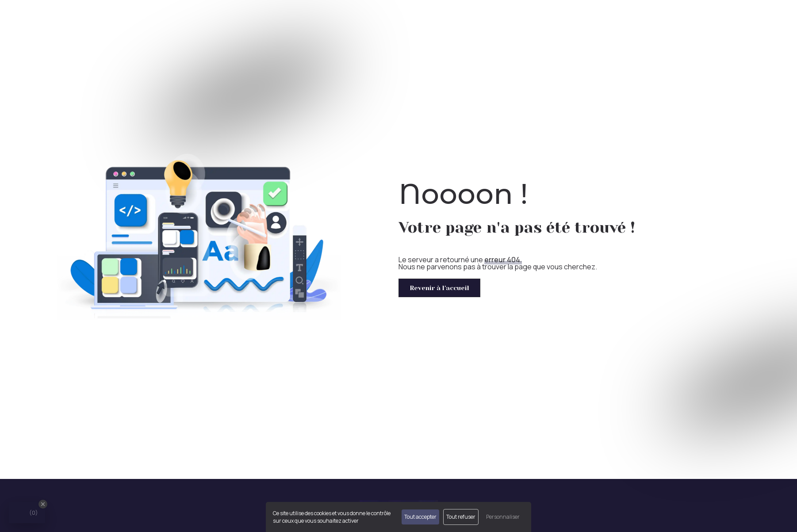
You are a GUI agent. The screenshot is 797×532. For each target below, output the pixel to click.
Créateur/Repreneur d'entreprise (684, 17)
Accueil (482, 17)
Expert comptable (536, 17)
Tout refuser (461, 517)
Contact (766, 17)
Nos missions (597, 17)
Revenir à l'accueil (439, 288)
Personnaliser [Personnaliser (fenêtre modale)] (503, 517)
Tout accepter (420, 517)
